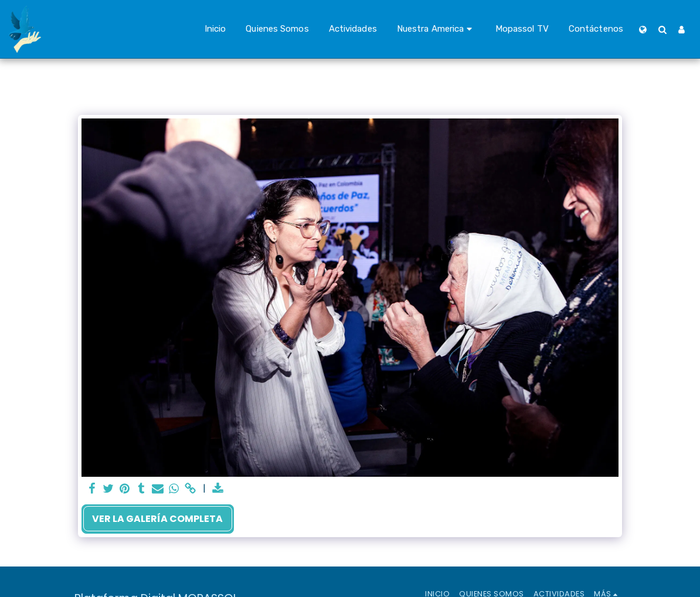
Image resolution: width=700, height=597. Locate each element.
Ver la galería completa (157, 519)
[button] (436, 29)
